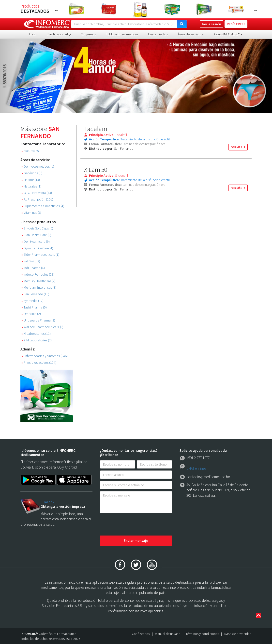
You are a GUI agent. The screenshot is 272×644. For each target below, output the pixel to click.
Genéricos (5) (32, 173)
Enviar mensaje (136, 541)
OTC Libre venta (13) (37, 193)
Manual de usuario (168, 634)
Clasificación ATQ (59, 34)
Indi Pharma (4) (33, 268)
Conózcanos (141, 634)
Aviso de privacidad (238, 634)
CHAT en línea (196, 468)
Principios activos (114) (39, 363)
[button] (20, 76)
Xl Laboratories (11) (36, 334)
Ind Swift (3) (31, 261)
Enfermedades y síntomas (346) (45, 356)
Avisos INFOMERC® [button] (228, 34)
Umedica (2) (31, 314)
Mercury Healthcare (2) (38, 281)
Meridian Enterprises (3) (39, 288)
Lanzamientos (158, 34)
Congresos (88, 34)
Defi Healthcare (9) (36, 242)
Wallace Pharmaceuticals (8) (42, 327)
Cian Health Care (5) (36, 235)
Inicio (33, 34)
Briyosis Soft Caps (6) (37, 228)
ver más (237, 147)
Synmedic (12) (32, 301)
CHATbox (47, 502)
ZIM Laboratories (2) (37, 340)
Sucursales (30, 151)
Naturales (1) (31, 186)
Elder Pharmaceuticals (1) (40, 255)
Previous (57, 10)
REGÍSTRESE (236, 24)
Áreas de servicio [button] (191, 34)
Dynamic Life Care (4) (37, 248)
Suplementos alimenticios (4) (43, 206)
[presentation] (137, 525)
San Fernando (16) (35, 294)
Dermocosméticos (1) (38, 167)
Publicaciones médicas (122, 34)
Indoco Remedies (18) (38, 275)
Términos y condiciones (202, 634)
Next (255, 10)
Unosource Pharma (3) (38, 320)
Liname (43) (31, 180)
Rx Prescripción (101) (37, 199)
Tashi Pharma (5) (34, 307)
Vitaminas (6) (31, 213)
